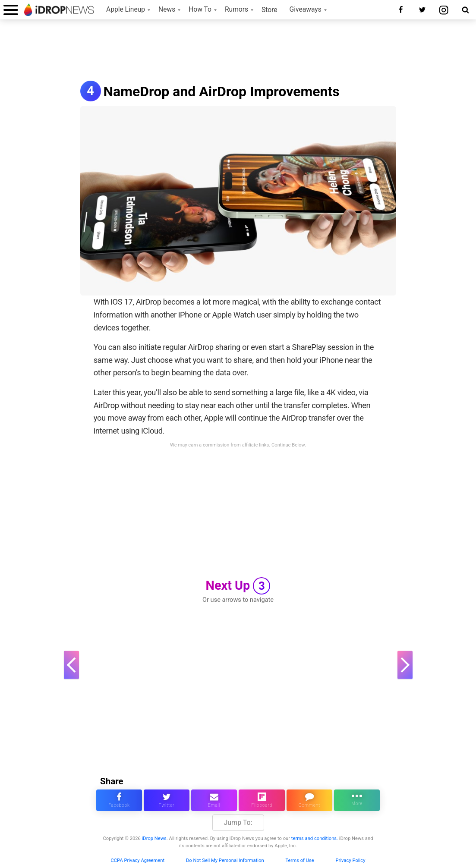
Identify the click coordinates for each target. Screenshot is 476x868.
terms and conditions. (315, 838)
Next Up (238, 586)
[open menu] (11, 10)
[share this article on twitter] (167, 800)
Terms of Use (299, 860)
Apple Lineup (126, 9)
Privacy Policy (351, 860)
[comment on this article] (309, 800)
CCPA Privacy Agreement (138, 860)
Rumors (236, 9)
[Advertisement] (238, 51)
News (167, 9)
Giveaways (306, 9)
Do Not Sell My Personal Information (225, 860)
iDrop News (154, 838)
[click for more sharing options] (357, 800)
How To (200, 9)
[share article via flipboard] (262, 800)
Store (270, 10)
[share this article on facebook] (119, 800)
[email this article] (214, 800)
